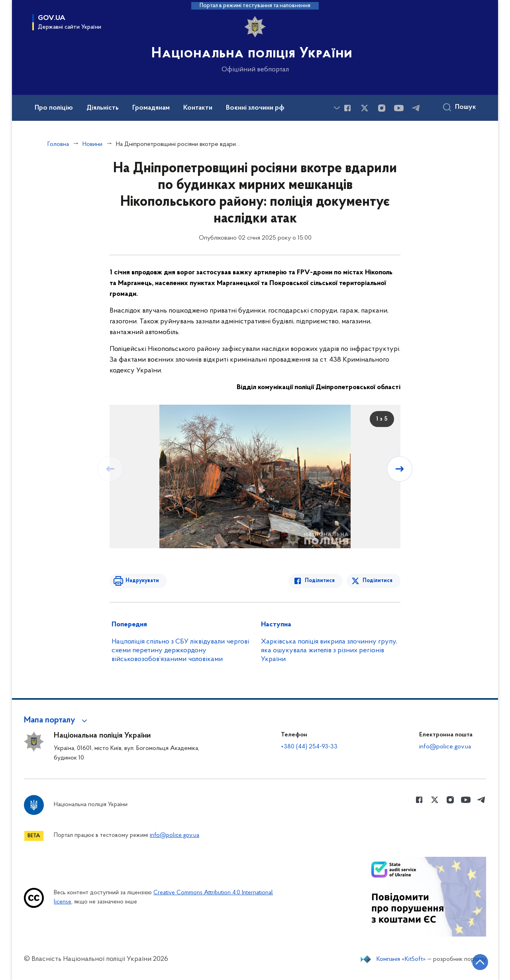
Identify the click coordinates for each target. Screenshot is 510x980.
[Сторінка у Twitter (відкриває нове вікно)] (365, 108)
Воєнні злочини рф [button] (255, 108)
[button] (57, 720)
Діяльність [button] (103, 108)
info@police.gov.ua (445, 747)
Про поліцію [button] (54, 108)
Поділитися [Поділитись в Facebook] (320, 581)
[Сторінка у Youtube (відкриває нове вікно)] (399, 108)
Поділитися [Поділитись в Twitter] (378, 581)
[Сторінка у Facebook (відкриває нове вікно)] (347, 108)
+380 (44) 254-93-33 (309, 747)
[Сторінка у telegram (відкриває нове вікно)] (416, 108)
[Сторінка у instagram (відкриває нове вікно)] (382, 108)
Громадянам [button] (151, 108)
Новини (92, 144)
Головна (58, 144)
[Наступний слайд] (400, 469)
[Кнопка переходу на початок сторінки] (480, 962)
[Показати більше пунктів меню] (337, 108)
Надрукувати (142, 581)
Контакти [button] (198, 108)
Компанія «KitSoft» (401, 959)
